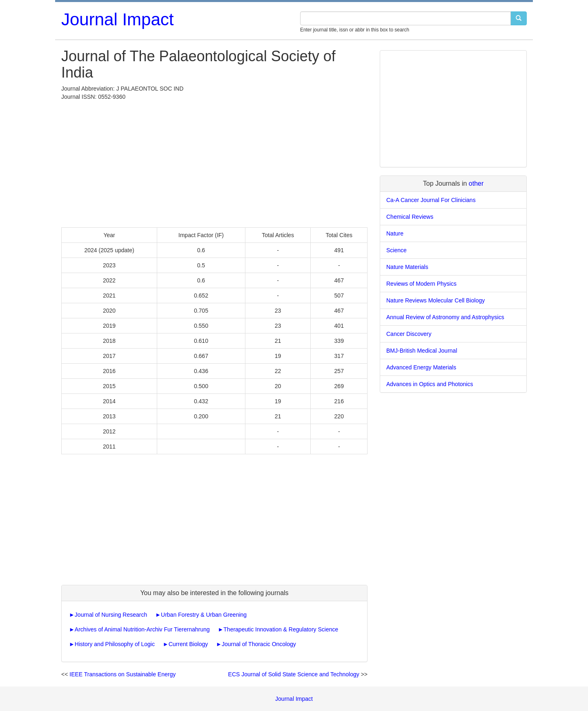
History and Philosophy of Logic (115, 644)
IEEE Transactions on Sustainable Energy (122, 674)
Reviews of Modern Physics (421, 284)
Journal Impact (117, 19)
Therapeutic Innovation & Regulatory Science (281, 629)
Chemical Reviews (410, 217)
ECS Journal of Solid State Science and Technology (294, 674)
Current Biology (188, 644)
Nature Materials (407, 267)
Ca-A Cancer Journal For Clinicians (431, 200)
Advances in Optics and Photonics (430, 384)
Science (396, 250)
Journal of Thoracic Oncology (259, 644)
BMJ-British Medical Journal (422, 351)
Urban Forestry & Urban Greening (204, 615)
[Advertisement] (214, 162)
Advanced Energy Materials (421, 367)
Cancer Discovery (409, 334)
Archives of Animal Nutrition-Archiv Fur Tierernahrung (142, 629)
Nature (395, 233)
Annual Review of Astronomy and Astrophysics (445, 317)
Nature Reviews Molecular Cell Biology (435, 300)
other (476, 183)
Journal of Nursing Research (111, 615)
